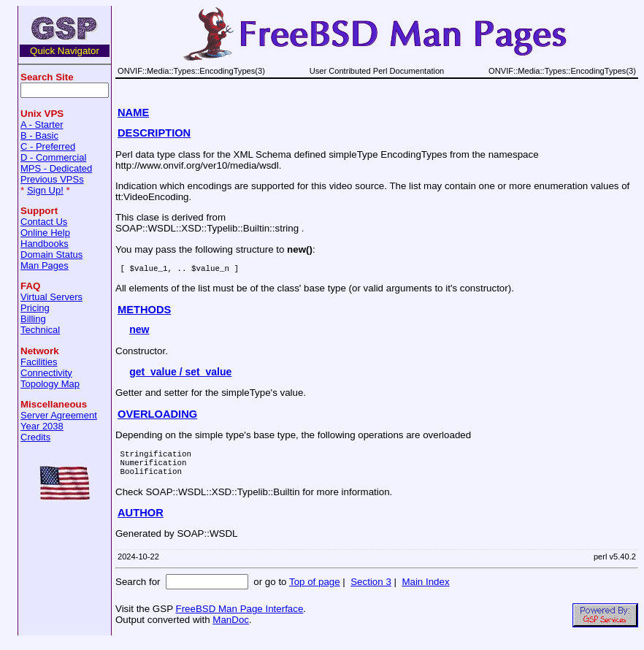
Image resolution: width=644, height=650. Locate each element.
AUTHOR (141, 521)
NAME (133, 112)
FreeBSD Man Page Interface (239, 617)
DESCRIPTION (154, 133)
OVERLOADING (157, 416)
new (139, 332)
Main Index (425, 590)
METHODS (144, 312)
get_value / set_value (180, 374)
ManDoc (231, 628)
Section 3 (371, 590)
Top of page (315, 590)
